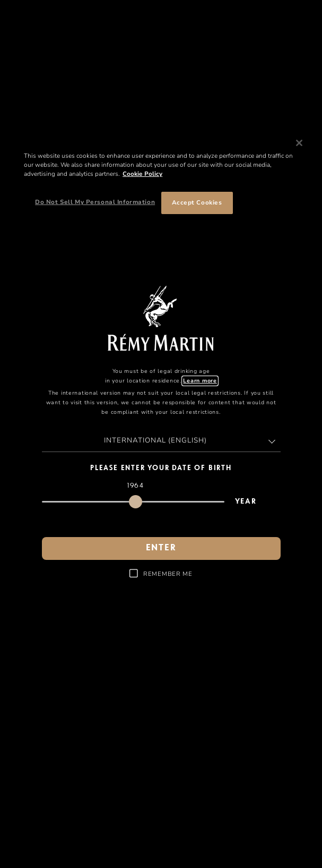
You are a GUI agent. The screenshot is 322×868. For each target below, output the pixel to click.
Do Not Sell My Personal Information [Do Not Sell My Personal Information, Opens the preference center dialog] (95, 202)
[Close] (299, 143)
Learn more (200, 381)
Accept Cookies (197, 202)
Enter (161, 548)
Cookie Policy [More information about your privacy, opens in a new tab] (142, 174)
